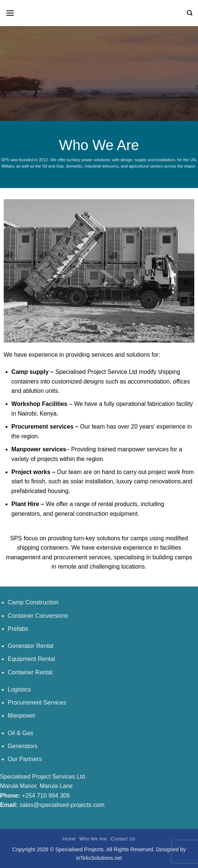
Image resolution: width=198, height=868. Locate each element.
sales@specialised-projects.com (62, 805)
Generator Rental (31, 646)
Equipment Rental (31, 659)
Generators (23, 746)
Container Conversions (38, 616)
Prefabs (18, 629)
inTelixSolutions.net (99, 858)
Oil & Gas (20, 733)
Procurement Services (37, 702)
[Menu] (10, 13)
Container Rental (30, 672)
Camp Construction (33, 602)
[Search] (190, 13)
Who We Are (93, 839)
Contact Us (123, 839)
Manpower (22, 716)
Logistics (19, 689)
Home (69, 839)
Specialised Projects (79, 849)
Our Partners (25, 759)
